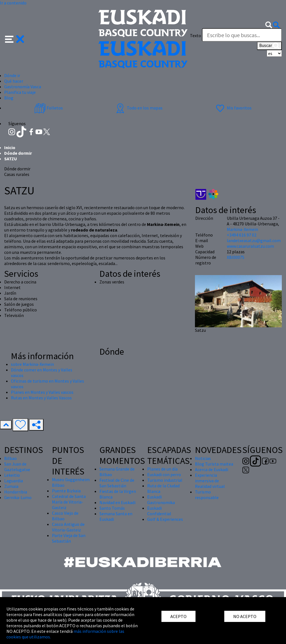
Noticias (203, 458)
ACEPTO (178, 616)
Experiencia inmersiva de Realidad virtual (210, 481)
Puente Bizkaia (66, 491)
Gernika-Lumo (18, 497)
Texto (196, 35)
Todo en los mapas (139, 108)
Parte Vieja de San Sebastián (69, 538)
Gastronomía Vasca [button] (23, 87)
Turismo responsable (207, 495)
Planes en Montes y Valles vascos (42, 392)
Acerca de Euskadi (212, 469)
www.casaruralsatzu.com (250, 246)
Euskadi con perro (164, 474)
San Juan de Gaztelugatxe (17, 467)
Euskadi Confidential (159, 511)
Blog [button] (9, 98)
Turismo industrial (165, 480)
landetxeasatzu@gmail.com (254, 240)
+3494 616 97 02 (242, 235)
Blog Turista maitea (214, 464)
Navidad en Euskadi (117, 502)
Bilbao (10, 458)
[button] (15, 39)
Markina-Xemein (242, 229)
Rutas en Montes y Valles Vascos (41, 398)
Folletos (49, 108)
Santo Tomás (112, 508)
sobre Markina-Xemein (32, 364)
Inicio (10, 147)
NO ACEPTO (245, 616)
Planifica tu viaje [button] (20, 92)
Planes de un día (162, 469)
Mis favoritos (233, 108)
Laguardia (14, 481)
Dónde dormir (18, 153)
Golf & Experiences (165, 519)
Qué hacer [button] (14, 81)
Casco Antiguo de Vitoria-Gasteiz (68, 527)
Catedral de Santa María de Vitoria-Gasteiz (69, 502)
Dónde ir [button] (12, 75)
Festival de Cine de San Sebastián (117, 483)
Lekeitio (12, 475)
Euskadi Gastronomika (161, 500)
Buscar (269, 46)
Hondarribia (16, 492)
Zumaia (11, 486)
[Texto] (242, 35)
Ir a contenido (13, 3)
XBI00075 (236, 257)
